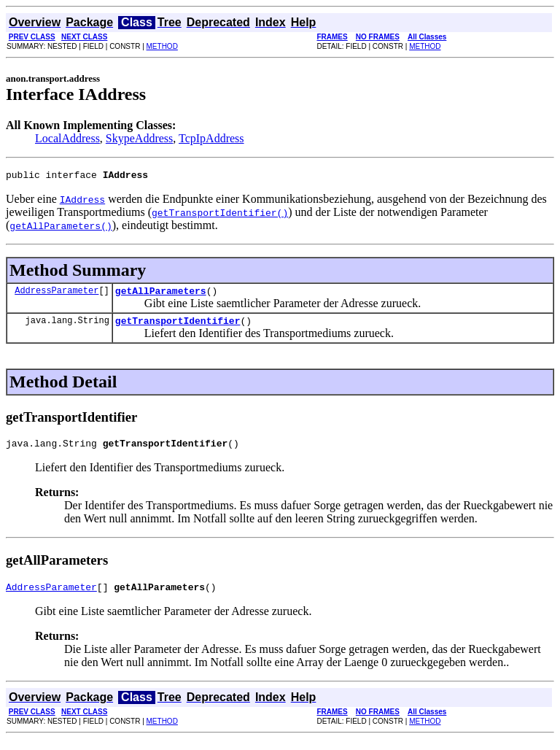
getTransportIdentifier (178, 327)
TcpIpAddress (211, 138)
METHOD (162, 46)
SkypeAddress (139, 138)
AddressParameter (57, 294)
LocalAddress (67, 138)
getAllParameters (161, 295)
